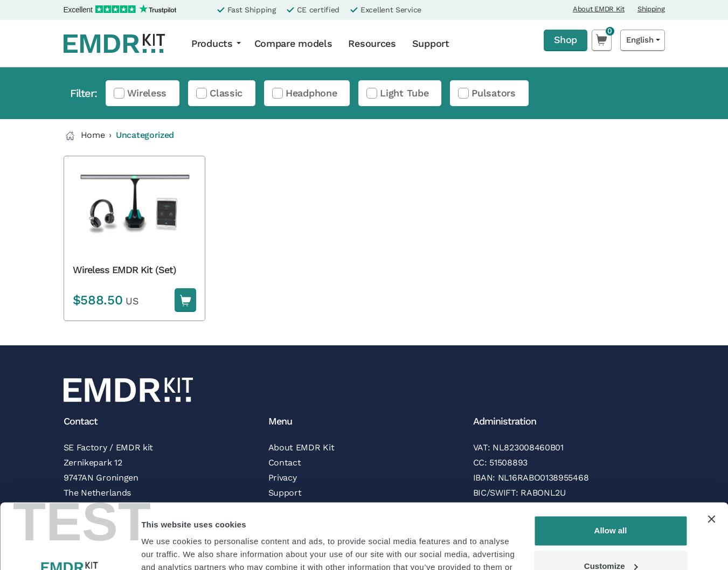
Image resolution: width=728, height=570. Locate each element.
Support (431, 43)
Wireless (147, 93)
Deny (611, 540)
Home (84, 136)
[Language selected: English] (643, 40)
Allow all (611, 470)
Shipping (651, 9)
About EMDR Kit (599, 9)
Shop (566, 40)
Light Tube (404, 93)
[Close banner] (711, 458)
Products (212, 43)
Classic (226, 93)
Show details (166, 549)
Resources (372, 43)
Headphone (311, 93)
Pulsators (493, 93)
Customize (611, 505)
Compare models (293, 43)
